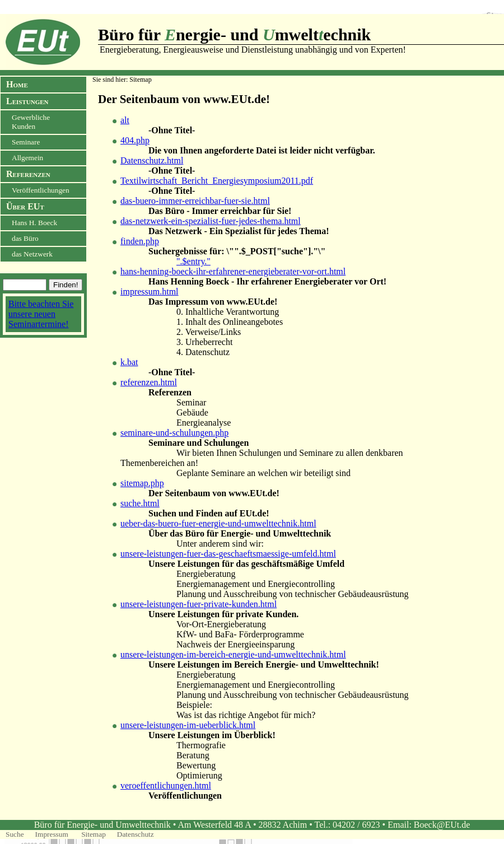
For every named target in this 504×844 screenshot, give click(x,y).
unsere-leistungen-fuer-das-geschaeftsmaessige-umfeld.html (228, 554)
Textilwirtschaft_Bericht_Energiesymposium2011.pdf (217, 181)
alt (125, 120)
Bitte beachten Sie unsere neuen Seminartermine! (41, 314)
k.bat (129, 362)
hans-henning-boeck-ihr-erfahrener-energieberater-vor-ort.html (233, 271)
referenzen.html (149, 382)
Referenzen (28, 174)
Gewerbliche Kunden (31, 122)
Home (17, 84)
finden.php (140, 241)
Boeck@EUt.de (442, 825)
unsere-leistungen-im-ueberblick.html (188, 725)
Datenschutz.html (152, 160)
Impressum (53, 834)
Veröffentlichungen (41, 190)
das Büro (25, 238)
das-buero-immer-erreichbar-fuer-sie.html (195, 201)
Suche (15, 834)
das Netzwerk (32, 254)
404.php (135, 140)
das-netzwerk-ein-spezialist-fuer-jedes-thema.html (211, 221)
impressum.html (150, 292)
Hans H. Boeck (34, 223)
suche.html (140, 503)
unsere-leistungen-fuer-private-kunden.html (199, 604)
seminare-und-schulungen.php (174, 433)
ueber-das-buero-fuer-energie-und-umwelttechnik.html (218, 523)
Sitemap (94, 834)
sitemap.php (142, 483)
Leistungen (27, 101)
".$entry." (193, 261)
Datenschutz (136, 834)
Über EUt (25, 206)
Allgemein (27, 158)
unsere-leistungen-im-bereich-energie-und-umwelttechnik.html (233, 654)
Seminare (26, 142)
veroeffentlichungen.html (166, 785)
